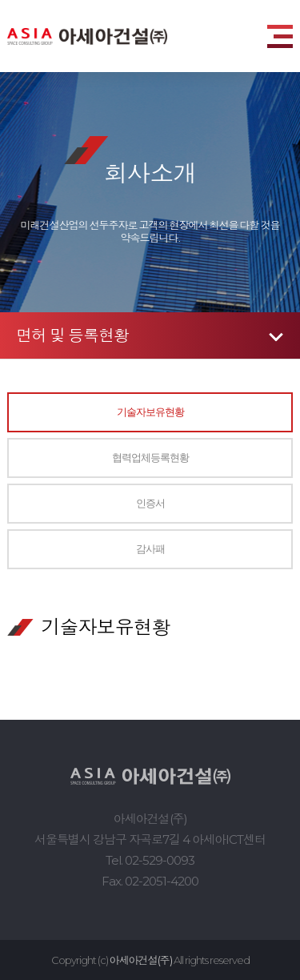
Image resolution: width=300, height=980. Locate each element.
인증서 (150, 503)
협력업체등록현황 (150, 458)
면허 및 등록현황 (72, 335)
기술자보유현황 (150, 412)
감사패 (150, 549)
